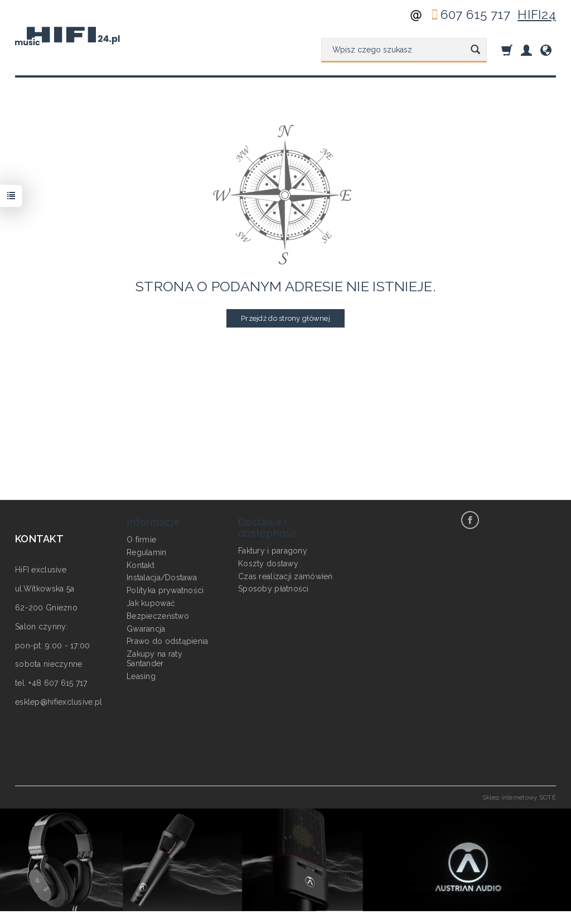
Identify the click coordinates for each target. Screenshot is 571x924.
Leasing (141, 676)
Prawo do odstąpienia (168, 641)
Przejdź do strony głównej (285, 318)
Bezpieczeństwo (158, 616)
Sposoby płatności (274, 589)
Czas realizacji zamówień (285, 576)
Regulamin (147, 552)
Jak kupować (151, 603)
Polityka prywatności (165, 590)
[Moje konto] (526, 50)
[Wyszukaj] (475, 50)
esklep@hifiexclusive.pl (59, 702)
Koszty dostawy (268, 564)
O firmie (141, 540)
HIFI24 (537, 15)
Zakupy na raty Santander (154, 659)
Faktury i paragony (273, 551)
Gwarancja (146, 629)
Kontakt (141, 565)
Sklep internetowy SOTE (519, 797)
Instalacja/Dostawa (162, 577)
